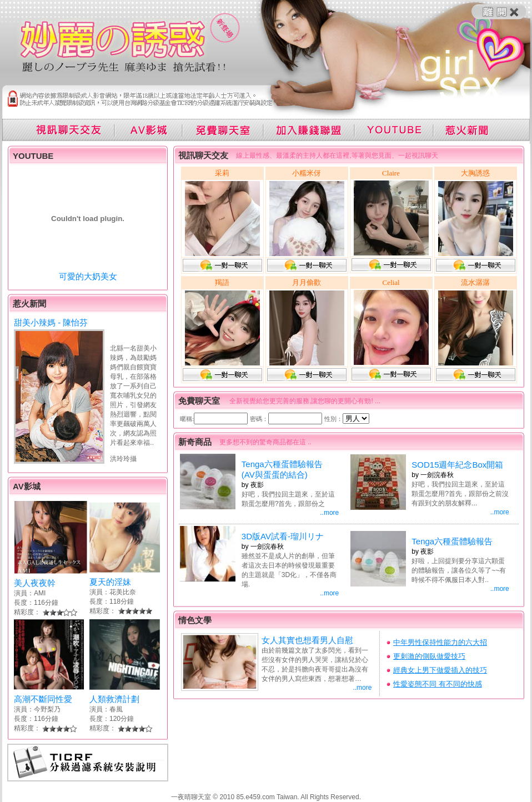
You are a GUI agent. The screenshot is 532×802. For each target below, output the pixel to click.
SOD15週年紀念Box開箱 (457, 465)
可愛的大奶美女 (88, 276)
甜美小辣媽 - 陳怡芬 (51, 322)
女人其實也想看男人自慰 (307, 640)
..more (329, 513)
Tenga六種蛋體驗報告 (452, 541)
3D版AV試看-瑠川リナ (283, 536)
